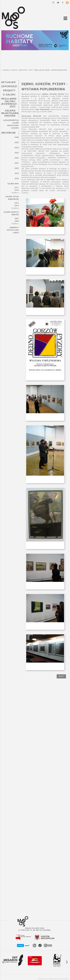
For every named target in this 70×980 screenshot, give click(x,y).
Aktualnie (8, 82)
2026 (17, 137)
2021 (17, 163)
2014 (17, 206)
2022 (17, 158)
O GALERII (9, 95)
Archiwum (14, 70)
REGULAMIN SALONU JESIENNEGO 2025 (9, 102)
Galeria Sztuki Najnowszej (12, 198)
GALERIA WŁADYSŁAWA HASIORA (10, 113)
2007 (31, 70)
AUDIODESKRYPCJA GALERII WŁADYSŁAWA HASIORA (11, 124)
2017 (17, 188)
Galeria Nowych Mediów (11, 213)
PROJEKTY (9, 90)
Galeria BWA (23, 70)
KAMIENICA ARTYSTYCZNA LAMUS (13, 230)
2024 (17, 148)
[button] (53, 3)
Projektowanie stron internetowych (59, 979)
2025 (17, 142)
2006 (17, 221)
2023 (17, 153)
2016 (17, 190)
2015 (17, 203)
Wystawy (6, 70)
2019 (17, 173)
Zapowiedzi (9, 86)
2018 (17, 179)
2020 (17, 168)
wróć (61, 676)
